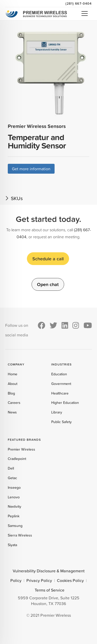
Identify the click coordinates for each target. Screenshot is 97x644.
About (13, 384)
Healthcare (60, 393)
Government (61, 384)
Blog (11, 393)
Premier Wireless (21, 449)
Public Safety (61, 422)
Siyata (12, 545)
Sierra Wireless (20, 535)
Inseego (14, 487)
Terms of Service (50, 590)
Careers (14, 403)
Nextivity (14, 506)
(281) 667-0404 (79, 3)
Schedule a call (48, 259)
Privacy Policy (39, 580)
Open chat (48, 284)
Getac (12, 478)
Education (59, 374)
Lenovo (14, 497)
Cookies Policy (70, 580)
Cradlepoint (17, 459)
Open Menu (85, 13)
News (12, 412)
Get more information (31, 169)
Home (13, 374)
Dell (11, 468)
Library (57, 412)
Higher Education (65, 403)
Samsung (15, 526)
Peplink (14, 516)
